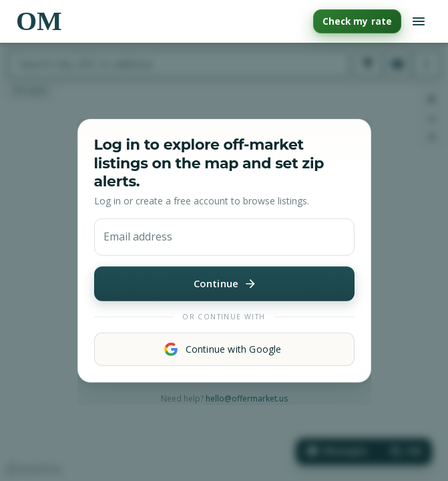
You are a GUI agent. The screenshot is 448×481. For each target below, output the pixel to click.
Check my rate (357, 21)
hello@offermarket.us (247, 398)
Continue (224, 283)
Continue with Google (224, 349)
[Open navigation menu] (419, 21)
